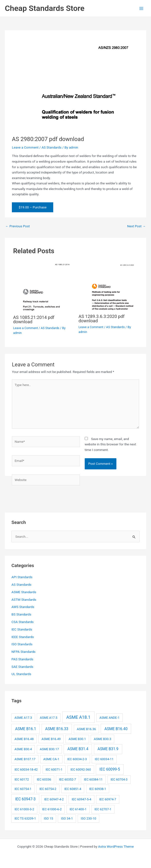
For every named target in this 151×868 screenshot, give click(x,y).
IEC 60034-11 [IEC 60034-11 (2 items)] (104, 759)
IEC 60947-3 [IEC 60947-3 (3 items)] (26, 799)
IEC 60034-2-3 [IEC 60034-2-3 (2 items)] (77, 759)
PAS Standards (22, 659)
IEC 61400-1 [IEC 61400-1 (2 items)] (78, 809)
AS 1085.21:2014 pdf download (34, 320)
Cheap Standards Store (45, 8)
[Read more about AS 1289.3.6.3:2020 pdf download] (108, 286)
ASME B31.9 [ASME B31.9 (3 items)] (108, 749)
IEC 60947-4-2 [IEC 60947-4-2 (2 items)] (54, 799)
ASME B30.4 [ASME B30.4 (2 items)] (23, 749)
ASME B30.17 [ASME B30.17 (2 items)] (49, 749)
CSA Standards (22, 622)
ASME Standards (24, 592)
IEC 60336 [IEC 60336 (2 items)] (44, 779)
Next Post (136, 226)
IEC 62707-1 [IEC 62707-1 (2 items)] (103, 809)
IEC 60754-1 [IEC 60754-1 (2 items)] (23, 789)
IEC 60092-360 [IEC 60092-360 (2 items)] (81, 769)
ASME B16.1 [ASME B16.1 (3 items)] (26, 729)
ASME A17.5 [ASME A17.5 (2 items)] (49, 718)
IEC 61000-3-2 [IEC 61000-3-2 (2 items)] (24, 809)
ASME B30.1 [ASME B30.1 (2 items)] (77, 739)
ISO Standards (22, 644)
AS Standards (52, 147)
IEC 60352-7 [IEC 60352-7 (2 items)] (68, 779)
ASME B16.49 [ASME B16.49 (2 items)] (51, 739)
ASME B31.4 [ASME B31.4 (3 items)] (78, 749)
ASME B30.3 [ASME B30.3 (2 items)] (103, 739)
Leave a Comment (25, 147)
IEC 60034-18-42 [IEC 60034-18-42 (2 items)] (26, 769)
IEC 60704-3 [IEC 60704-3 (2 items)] (119, 779)
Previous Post (18, 226)
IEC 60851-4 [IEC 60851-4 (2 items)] (73, 789)
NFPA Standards (23, 652)
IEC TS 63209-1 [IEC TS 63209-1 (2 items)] (25, 818)
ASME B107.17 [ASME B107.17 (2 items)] (25, 759)
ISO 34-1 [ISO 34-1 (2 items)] (67, 818)
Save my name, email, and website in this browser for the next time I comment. (110, 444)
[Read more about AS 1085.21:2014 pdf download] (43, 286)
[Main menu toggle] (141, 8)
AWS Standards (23, 607)
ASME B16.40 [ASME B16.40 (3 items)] (116, 729)
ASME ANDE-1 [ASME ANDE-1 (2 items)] (109, 718)
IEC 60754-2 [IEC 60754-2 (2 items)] (48, 789)
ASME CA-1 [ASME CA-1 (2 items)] (51, 759)
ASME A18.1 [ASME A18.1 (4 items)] (78, 717)
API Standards (22, 577)
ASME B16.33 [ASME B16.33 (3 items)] (57, 729)
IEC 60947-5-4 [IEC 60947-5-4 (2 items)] (81, 799)
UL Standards (21, 674)
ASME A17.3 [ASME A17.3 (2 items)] (23, 718)
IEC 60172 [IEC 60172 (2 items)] (22, 779)
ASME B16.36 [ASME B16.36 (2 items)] (86, 729)
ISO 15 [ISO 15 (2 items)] (48, 818)
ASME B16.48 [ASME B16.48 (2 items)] (24, 739)
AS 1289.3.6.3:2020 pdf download (102, 319)
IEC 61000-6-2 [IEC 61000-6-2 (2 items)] (52, 809)
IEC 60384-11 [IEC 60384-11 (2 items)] (93, 779)
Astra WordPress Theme (116, 846)
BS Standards (21, 614)
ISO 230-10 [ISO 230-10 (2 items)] (89, 818)
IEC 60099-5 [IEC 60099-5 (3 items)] (110, 769)
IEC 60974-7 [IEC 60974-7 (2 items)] (108, 799)
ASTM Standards (24, 600)
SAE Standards (22, 667)
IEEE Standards (23, 637)
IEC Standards (22, 629)
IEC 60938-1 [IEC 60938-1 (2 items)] (98, 789)
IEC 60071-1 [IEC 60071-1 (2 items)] (54, 769)
